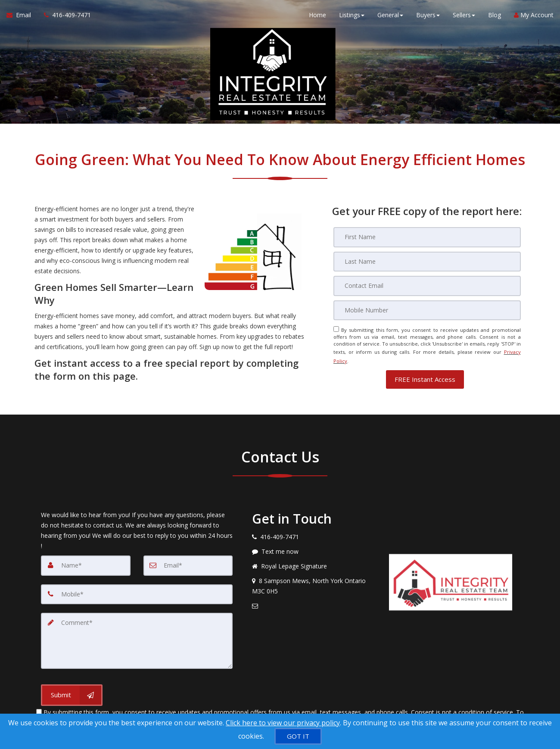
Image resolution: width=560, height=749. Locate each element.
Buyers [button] (428, 17)
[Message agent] (314, 546)
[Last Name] (427, 261)
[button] (425, 373)
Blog (495, 17)
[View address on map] (314, 580)
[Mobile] (427, 309)
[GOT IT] (298, 736)
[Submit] (72, 687)
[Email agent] (314, 600)
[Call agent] (64, 17)
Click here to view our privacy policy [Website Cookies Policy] (283, 723)
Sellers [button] (464, 17)
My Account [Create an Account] (534, 17)
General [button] (390, 17)
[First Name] (427, 237)
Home (317, 17)
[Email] (427, 285)
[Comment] (137, 634)
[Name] (86, 559)
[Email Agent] (22, 17)
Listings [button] (352, 17)
